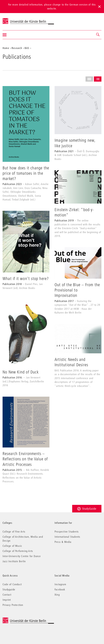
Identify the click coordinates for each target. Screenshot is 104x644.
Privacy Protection (13, 605)
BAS (27, 48)
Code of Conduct (12, 584)
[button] (98, 35)
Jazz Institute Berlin (14, 561)
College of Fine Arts (14, 531)
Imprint (7, 600)
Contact (7, 595)
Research (17, 48)
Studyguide (9, 589)
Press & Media (63, 542)
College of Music (12, 546)
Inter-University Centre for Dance (22, 556)
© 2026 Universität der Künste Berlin (20, 619)
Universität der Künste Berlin (16, 19)
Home (6, 48)
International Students (67, 537)
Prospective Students (67, 531)
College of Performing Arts (18, 551)
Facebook (60, 589)
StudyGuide (87, 509)
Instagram (60, 584)
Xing (57, 595)
